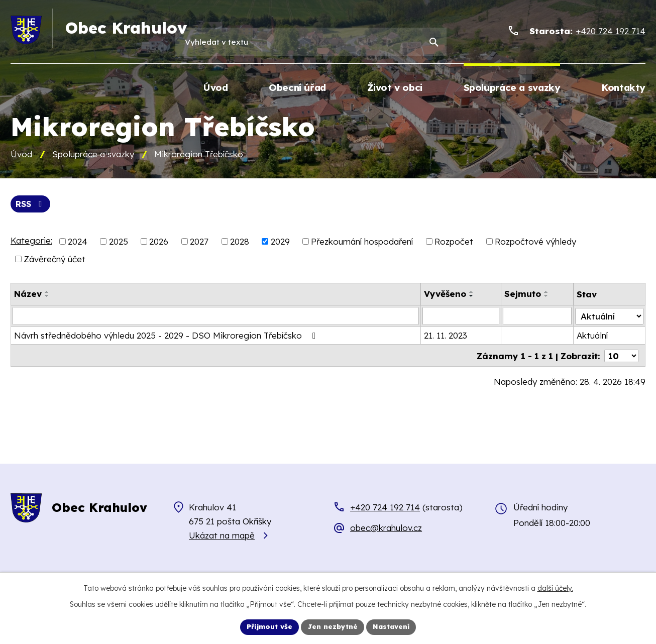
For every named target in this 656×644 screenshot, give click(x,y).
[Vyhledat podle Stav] (610, 317)
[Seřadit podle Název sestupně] (47, 297)
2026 (159, 243)
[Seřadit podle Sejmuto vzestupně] (548, 293)
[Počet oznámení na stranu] (621, 356)
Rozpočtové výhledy (535, 243)
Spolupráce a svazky (93, 155)
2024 (78, 243)
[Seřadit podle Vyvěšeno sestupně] (473, 297)
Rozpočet (454, 243)
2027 (199, 243)
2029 (280, 243)
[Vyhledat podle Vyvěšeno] (462, 317)
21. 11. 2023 (447, 337)
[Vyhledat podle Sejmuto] (539, 317)
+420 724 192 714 (385, 508)
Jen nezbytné (333, 626)
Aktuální (594, 337)
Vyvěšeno (447, 295)
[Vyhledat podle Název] (216, 317)
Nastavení (394, 626)
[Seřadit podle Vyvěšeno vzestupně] (473, 293)
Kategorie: (31, 242)
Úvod (21, 155)
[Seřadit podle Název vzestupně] (47, 293)
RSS (32, 205)
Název (28, 295)
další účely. (555, 587)
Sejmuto (524, 295)
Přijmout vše (267, 626)
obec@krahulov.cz (386, 529)
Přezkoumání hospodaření (362, 243)
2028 (240, 243)
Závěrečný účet (54, 261)
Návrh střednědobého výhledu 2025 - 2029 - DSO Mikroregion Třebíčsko (167, 337)
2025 (119, 243)
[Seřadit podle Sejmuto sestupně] (548, 297)
